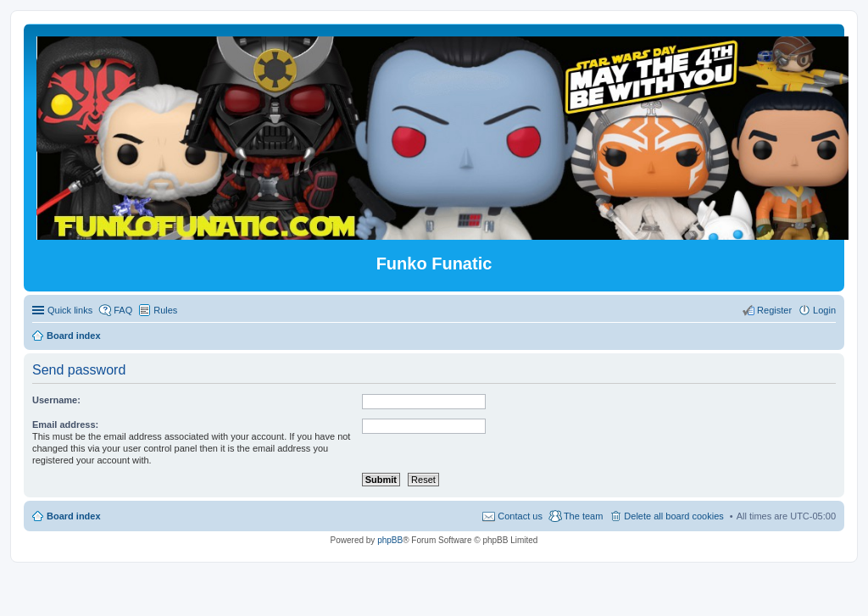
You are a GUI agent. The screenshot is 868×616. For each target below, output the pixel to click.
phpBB (390, 540)
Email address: (65, 425)
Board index (74, 516)
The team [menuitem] (583, 516)
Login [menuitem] (824, 310)
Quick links (70, 310)
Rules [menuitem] (165, 310)
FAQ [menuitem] (123, 310)
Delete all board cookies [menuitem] (673, 516)
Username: (56, 400)
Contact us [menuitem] (520, 516)
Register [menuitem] (774, 310)
